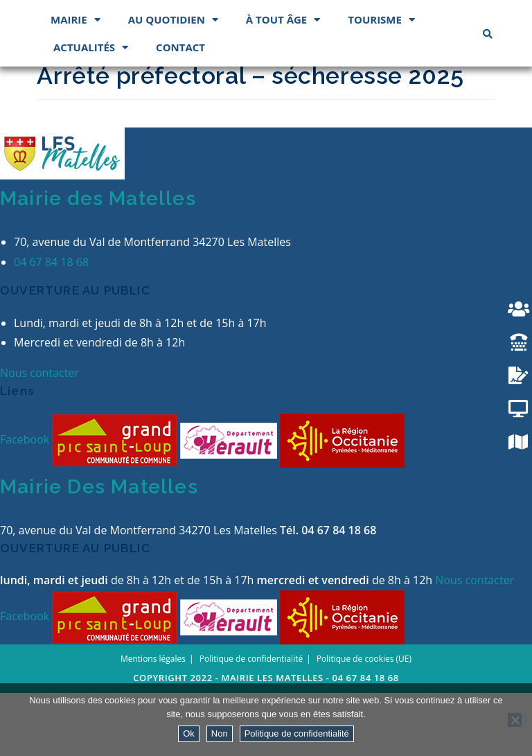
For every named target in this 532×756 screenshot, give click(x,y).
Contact (180, 109)
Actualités (91, 110)
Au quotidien (173, 82)
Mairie (76, 82)
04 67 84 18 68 (51, 324)
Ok (189, 733)
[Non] (515, 720)
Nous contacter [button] (39, 436)
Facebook (26, 502)
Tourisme (381, 82)
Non (220, 733)
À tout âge (283, 82)
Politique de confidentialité (297, 733)
